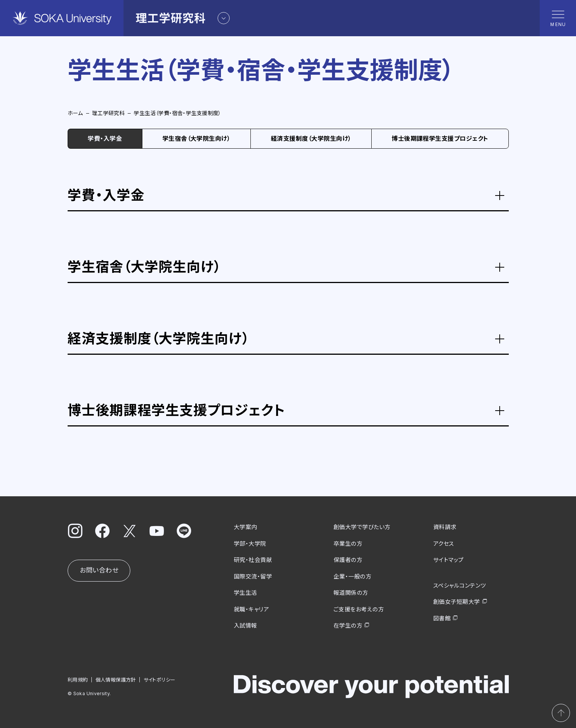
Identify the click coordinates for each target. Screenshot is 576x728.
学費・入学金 (105, 139)
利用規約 (78, 679)
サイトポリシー (159, 679)
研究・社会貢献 (253, 560)
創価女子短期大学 (457, 602)
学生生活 (246, 593)
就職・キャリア (251, 609)
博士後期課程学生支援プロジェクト (440, 139)
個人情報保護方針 (115, 679)
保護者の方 (348, 560)
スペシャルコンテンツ (460, 585)
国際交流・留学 (253, 576)
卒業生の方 (348, 543)
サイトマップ (449, 560)
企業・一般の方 (352, 576)
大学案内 (246, 527)
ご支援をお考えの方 (359, 609)
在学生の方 (348, 626)
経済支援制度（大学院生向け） (311, 139)
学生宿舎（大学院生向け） (197, 139)
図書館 (442, 618)
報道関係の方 (351, 593)
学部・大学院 (250, 543)
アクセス (444, 543)
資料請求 (445, 527)
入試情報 (246, 626)
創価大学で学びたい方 (362, 527)
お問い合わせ (99, 570)
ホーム (75, 113)
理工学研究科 (109, 113)
